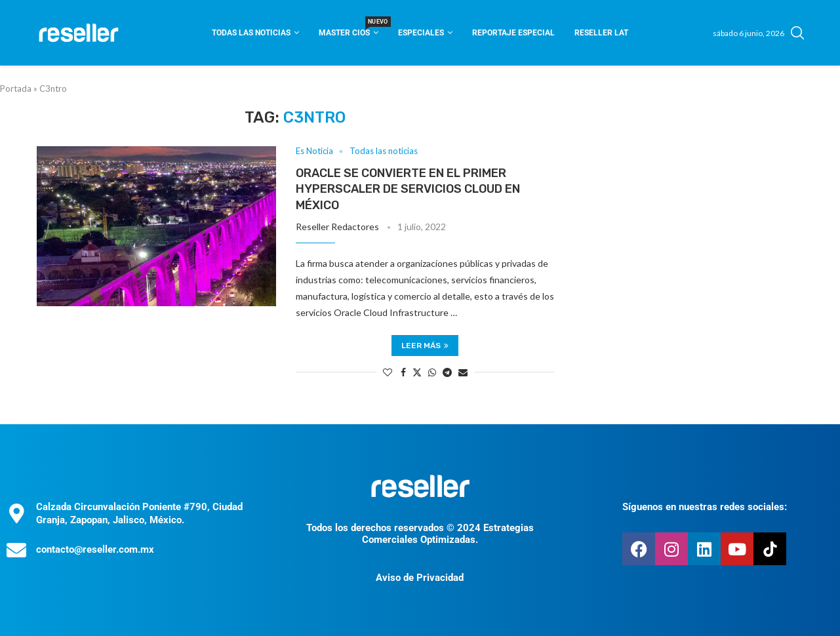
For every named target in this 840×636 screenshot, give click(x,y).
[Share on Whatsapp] (432, 372)
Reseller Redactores (337, 227)
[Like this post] (388, 372)
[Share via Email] (463, 372)
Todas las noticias (251, 33)
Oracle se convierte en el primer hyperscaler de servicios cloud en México (408, 189)
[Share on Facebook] (403, 372)
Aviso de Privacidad (420, 578)
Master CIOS (349, 29)
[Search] (797, 33)
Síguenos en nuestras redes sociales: (705, 507)
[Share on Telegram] (447, 372)
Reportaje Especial (513, 33)
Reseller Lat (601, 33)
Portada (16, 89)
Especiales (421, 33)
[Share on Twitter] (417, 372)
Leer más (425, 346)
